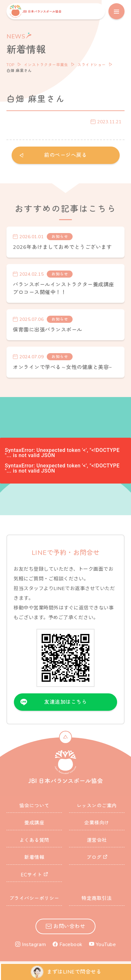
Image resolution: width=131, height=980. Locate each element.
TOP (10, 65)
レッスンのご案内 (97, 806)
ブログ (94, 857)
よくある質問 (34, 840)
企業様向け (97, 823)
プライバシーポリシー (34, 898)
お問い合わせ (69, 926)
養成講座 (34, 823)
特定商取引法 (97, 898)
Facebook (71, 944)
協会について (34, 806)
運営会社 (97, 840)
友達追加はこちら (65, 702)
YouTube (106, 944)
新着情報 (34, 857)
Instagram (34, 944)
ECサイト (31, 875)
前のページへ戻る (65, 155)
